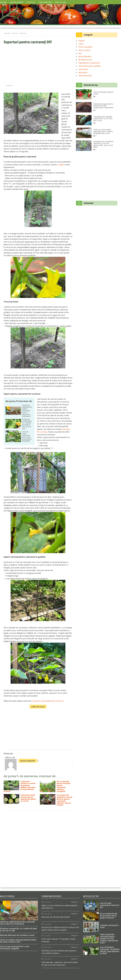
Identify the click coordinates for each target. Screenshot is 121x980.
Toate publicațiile (45, 2)
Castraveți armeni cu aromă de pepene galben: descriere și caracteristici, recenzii (20, 786)
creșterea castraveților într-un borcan (48, 701)
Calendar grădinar (17, 2)
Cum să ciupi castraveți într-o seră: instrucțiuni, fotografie (15, 948)
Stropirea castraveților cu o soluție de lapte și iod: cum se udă (19, 930)
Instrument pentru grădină (90, 66)
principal (3, 2)
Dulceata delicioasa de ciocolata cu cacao (17, 935)
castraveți (9, 85)
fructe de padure (86, 47)
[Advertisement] (38, 65)
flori (80, 53)
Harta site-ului (60, 2)
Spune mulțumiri (28, 761)
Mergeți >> (75, 902)
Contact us (31, 2)
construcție (83, 69)
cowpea (61, 165)
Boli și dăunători (85, 56)
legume (82, 40)
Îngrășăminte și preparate (89, 63)
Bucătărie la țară (85, 60)
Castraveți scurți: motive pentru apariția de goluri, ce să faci (20, 799)
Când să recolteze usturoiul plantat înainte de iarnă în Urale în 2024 (18, 941)
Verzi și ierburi (84, 50)
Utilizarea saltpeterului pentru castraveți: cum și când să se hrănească (19, 913)
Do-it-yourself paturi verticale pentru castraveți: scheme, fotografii (55, 786)
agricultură (83, 72)
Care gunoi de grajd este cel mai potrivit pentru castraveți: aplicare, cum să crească (56, 800)
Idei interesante (85, 76)
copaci (81, 44)
